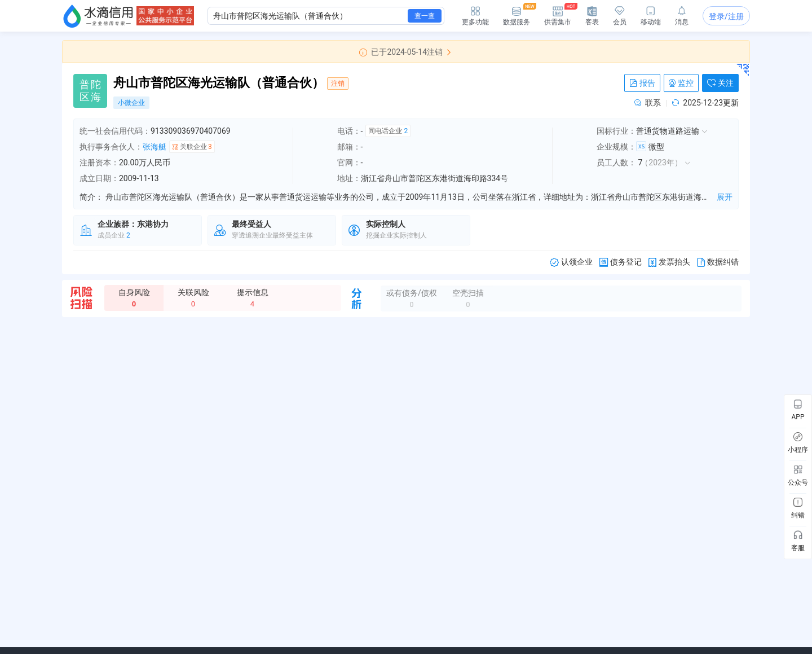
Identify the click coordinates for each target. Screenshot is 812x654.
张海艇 (155, 147)
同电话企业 (388, 131)
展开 (725, 197)
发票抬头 (669, 262)
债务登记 (621, 262)
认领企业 (571, 262)
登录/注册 (726, 16)
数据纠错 (718, 262)
